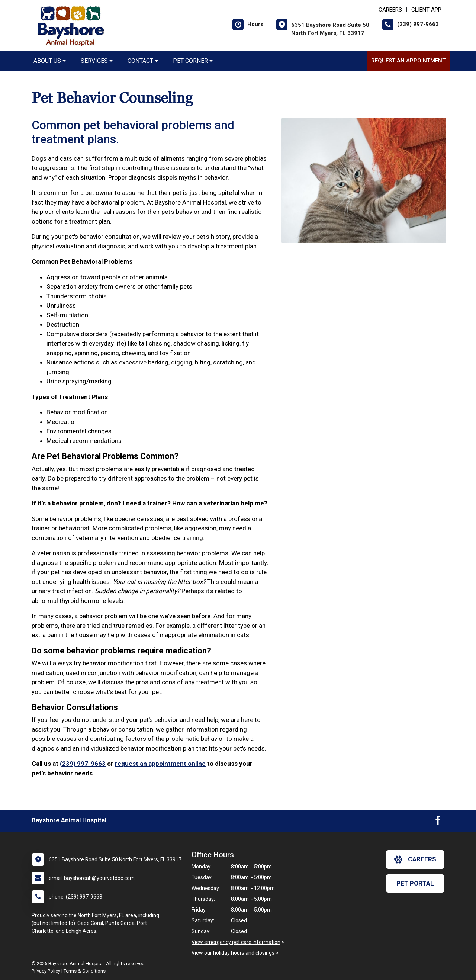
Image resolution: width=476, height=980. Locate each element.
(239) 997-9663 (83, 764)
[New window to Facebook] (438, 822)
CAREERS (390, 10)
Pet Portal (415, 883)
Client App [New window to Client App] (426, 10)
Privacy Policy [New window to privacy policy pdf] (46, 971)
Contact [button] (143, 61)
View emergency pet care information (236, 942)
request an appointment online (160, 764)
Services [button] (97, 61)
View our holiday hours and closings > (235, 953)
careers (415, 859)
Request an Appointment (408, 61)
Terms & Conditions (85, 971)
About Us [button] (50, 61)
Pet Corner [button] (193, 61)
